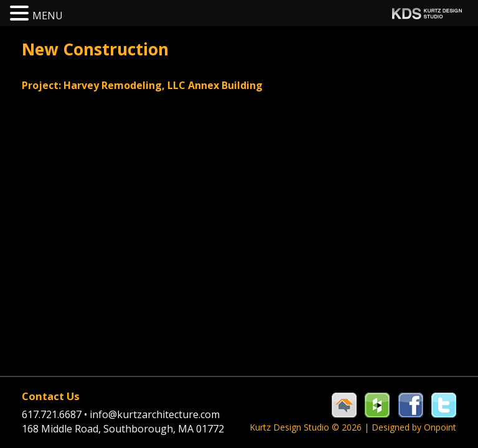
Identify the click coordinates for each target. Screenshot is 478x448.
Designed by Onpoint (414, 427)
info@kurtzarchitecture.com (155, 414)
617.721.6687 (56, 414)
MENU (48, 16)
